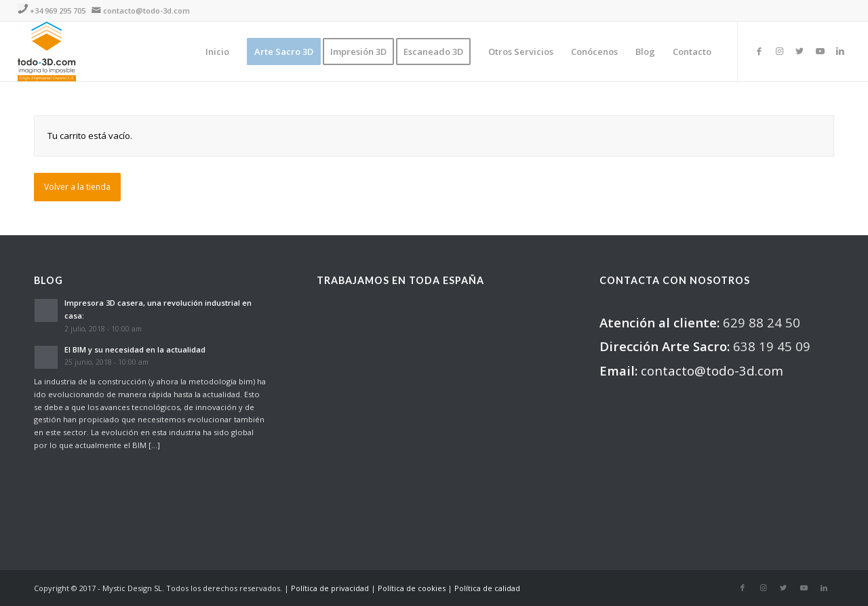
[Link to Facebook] (759, 51)
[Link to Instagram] (779, 51)
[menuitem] (217, 52)
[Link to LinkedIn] (840, 51)
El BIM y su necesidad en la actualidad (135, 349)
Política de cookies (412, 588)
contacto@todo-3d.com (146, 11)
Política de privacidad (330, 588)
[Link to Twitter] (800, 51)
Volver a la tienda (77, 187)
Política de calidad (487, 588)
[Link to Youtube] (820, 51)
